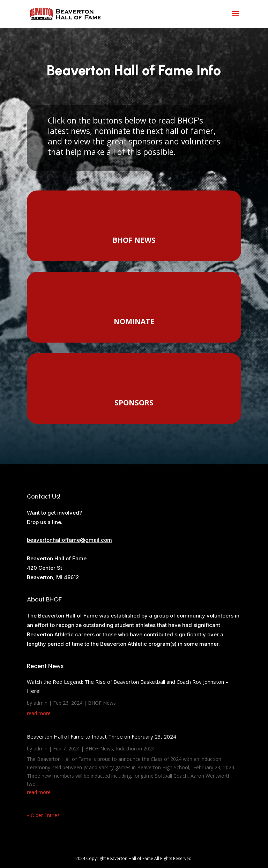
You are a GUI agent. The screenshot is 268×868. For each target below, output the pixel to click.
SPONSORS (134, 403)
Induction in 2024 (135, 749)
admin (40, 703)
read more (39, 713)
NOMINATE (134, 321)
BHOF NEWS (134, 240)
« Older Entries (43, 815)
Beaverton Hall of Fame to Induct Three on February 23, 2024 (102, 736)
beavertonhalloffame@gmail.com (69, 540)
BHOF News (102, 703)
